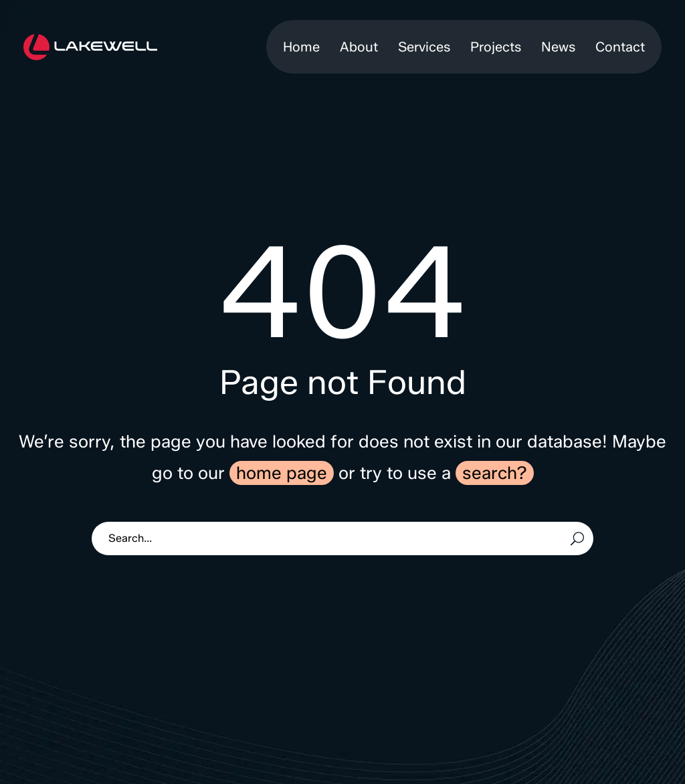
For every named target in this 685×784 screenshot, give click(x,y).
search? (495, 473)
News (558, 47)
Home (301, 47)
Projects (496, 47)
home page (282, 473)
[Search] (342, 538)
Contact (620, 47)
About (359, 47)
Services (424, 47)
